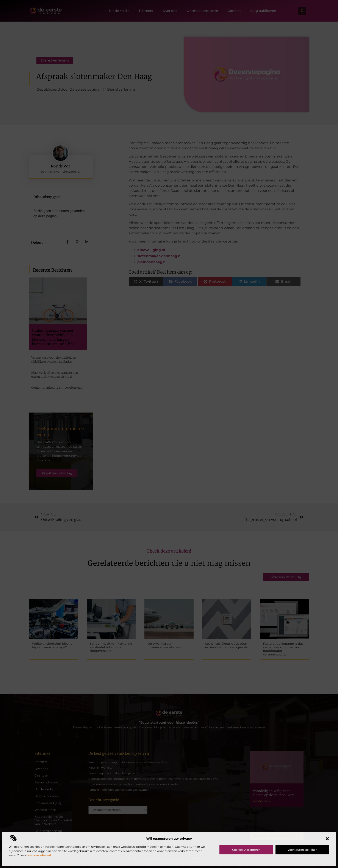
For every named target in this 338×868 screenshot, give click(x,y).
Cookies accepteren (246, 850)
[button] (327, 839)
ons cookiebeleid (39, 855)
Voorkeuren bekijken (303, 850)
